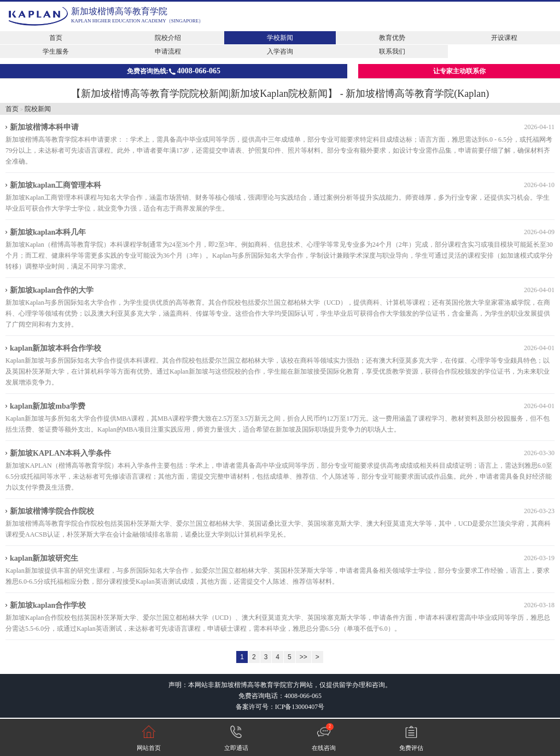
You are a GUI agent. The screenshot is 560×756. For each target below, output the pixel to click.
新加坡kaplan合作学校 (48, 605)
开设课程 (504, 38)
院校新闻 (38, 109)
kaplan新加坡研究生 (44, 558)
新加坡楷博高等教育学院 (119, 11)
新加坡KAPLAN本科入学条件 (60, 453)
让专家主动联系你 (459, 71)
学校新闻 (280, 38)
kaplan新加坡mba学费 (48, 406)
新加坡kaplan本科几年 (48, 232)
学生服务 (56, 51)
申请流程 (168, 51)
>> (304, 657)
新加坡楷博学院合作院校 (52, 511)
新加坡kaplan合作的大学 (52, 290)
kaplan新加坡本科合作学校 (56, 348)
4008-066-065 (303, 696)
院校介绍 (168, 38)
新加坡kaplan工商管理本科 (56, 185)
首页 (56, 38)
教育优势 (392, 38)
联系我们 (392, 51)
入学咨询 (280, 51)
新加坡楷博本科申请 (44, 127)
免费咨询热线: (174, 71)
